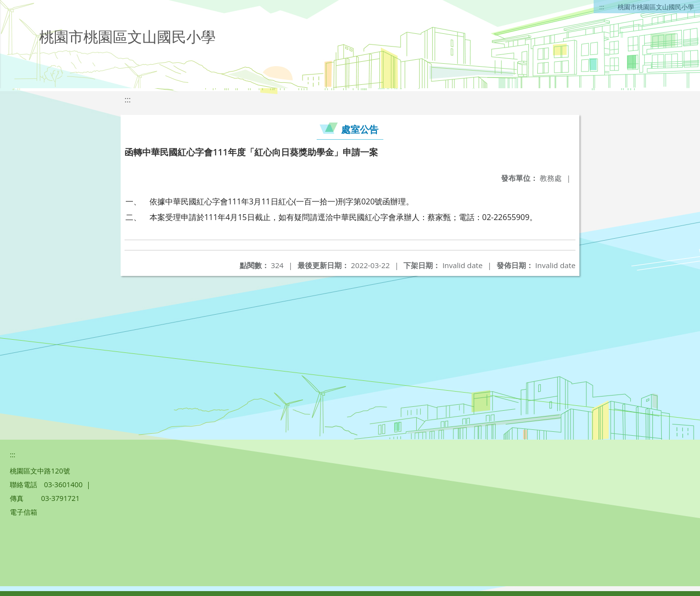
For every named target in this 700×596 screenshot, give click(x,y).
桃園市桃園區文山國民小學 (656, 7)
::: (602, 7)
